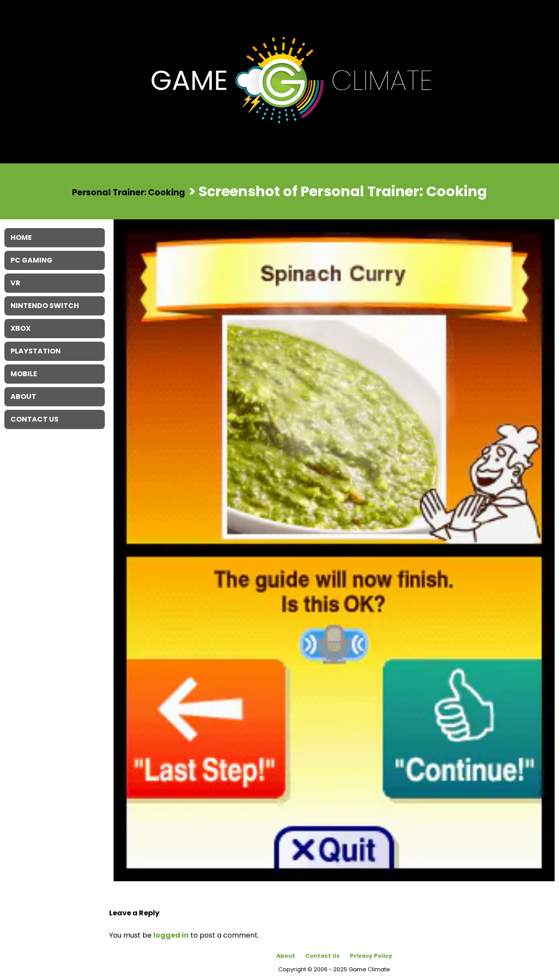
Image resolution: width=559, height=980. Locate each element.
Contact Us (323, 956)
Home (21, 237)
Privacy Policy (371, 956)
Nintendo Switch (45, 306)
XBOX (21, 328)
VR (16, 283)
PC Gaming (31, 260)
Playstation (36, 351)
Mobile (24, 374)
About (286, 956)
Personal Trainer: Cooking (129, 192)
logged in (171, 935)
